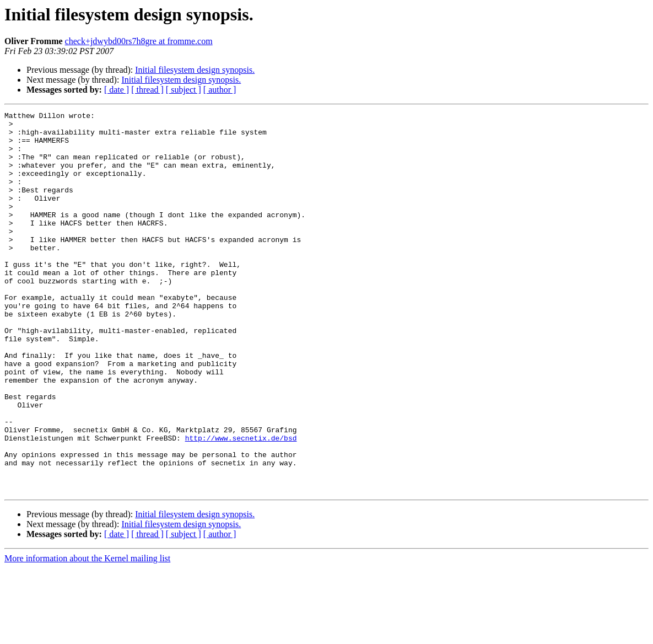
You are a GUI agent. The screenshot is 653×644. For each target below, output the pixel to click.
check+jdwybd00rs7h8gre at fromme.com (139, 41)
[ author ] (220, 90)
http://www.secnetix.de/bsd (241, 504)
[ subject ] (184, 90)
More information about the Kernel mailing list (87, 634)
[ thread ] (147, 90)
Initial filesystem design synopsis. (195, 70)
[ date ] (117, 90)
